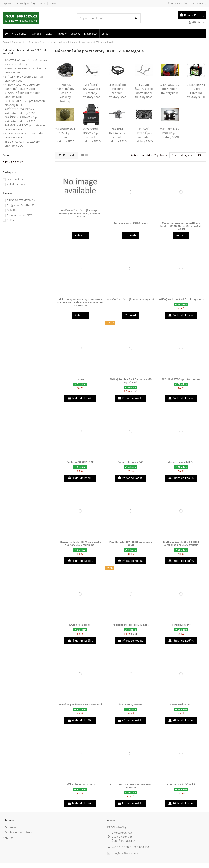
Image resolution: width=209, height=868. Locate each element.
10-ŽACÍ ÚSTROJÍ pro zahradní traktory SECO (24, 135)
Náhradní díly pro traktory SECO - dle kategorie (25, 52)
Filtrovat (67, 155)
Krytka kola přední (80, 625)
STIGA (12, 220)
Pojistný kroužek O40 (131, 462)
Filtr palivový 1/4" (181, 625)
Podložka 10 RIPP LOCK (80, 462)
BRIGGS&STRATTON (21, 200)
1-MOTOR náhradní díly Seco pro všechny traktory (65, 93)
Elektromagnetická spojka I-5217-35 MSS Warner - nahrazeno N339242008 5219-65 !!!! (80, 303)
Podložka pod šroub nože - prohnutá (80, 705)
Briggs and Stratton (21, 205)
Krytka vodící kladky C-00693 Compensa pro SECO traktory (181, 544)
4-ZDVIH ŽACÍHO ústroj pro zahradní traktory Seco (22, 87)
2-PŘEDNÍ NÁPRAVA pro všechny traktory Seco (26, 70)
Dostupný (16, 179)
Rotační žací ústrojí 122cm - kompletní (131, 299)
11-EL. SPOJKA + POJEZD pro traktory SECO (170, 133)
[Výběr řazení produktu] (182, 155)
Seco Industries (20, 215)
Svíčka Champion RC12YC (80, 784)
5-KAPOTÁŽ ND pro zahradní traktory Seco (170, 89)
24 (201, 155)
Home (9, 838)
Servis (43, 3)
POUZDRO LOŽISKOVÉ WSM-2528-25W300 (131, 786)
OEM (12, 210)
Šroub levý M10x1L (181, 705)
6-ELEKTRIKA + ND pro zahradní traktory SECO (25, 103)
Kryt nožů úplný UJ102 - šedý (131, 223)
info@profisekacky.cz (126, 853)
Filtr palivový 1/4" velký (181, 784)
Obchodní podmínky (25, 3)
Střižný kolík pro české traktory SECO (181, 299)
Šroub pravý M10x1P (131, 705)
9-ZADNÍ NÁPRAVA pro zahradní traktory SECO (25, 127)
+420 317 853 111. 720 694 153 (130, 847)
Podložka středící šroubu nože (131, 625)
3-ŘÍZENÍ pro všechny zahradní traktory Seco (25, 79)
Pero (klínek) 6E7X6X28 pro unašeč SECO (131, 544)
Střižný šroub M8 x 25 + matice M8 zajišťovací (131, 381)
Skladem (16, 184)
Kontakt (53, 3)
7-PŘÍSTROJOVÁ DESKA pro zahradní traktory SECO (22, 111)
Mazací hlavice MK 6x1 (181, 462)
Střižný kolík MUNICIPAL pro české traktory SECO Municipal (80, 544)
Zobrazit (80, 235)
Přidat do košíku (181, 315)
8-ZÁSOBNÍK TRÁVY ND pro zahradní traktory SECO (22, 119)
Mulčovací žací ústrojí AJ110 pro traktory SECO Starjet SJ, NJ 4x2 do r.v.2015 (181, 226)
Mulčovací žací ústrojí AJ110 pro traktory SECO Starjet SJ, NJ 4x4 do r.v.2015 (80, 214)
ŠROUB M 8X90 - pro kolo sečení (181, 379)
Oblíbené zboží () (178, 3)
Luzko (80, 379)
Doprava (7, 3)
